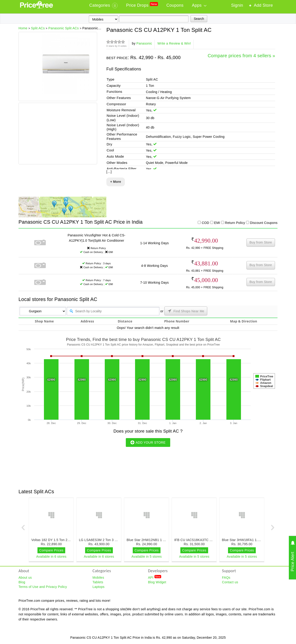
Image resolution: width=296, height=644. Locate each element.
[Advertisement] (58, 134)
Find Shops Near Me (186, 311)
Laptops (99, 587)
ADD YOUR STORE (148, 442)
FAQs (226, 578)
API (155, 577)
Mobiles (98, 578)
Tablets (98, 582)
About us (25, 578)
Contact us (230, 582)
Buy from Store (261, 242)
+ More (116, 182)
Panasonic (144, 43)
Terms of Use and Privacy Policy (43, 587)
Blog (22, 582)
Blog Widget (157, 582)
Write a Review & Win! (174, 43)
